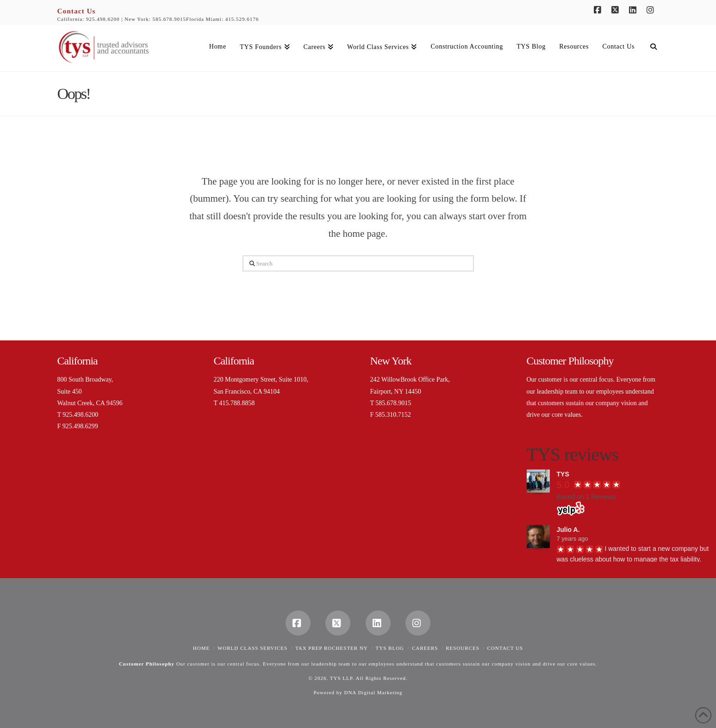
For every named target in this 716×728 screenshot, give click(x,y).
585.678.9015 (170, 19)
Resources (463, 648)
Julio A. (568, 530)
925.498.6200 (103, 19)
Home (201, 648)
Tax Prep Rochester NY (332, 648)
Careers (425, 648)
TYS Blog (390, 648)
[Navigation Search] (650, 48)
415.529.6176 (242, 19)
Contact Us (77, 11)
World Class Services (252, 648)
